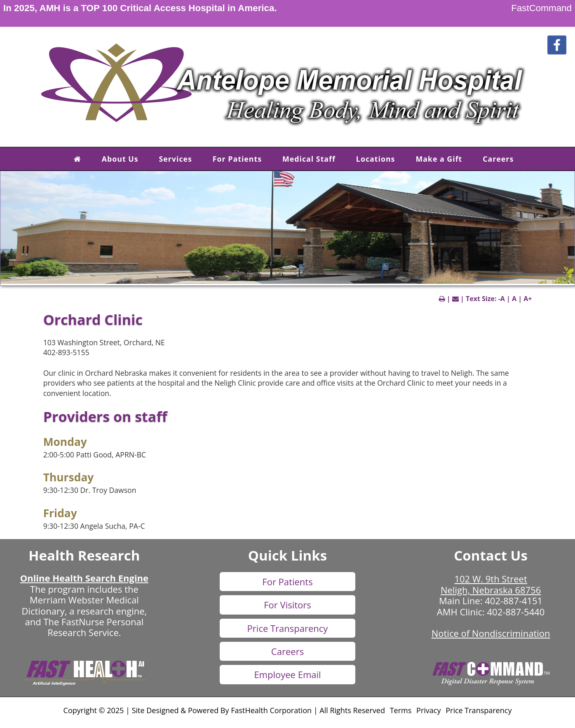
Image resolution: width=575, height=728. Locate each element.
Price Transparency (288, 628)
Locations (376, 159)
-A (502, 299)
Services (176, 159)
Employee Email (287, 674)
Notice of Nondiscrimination (491, 633)
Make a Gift (439, 159)
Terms (401, 710)
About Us (120, 159)
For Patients (237, 159)
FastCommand (541, 8)
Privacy (428, 710)
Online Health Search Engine (84, 578)
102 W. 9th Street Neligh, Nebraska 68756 (491, 584)
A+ (528, 299)
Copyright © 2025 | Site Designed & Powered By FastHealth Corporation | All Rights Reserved (224, 710)
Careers (498, 159)
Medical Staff (309, 159)
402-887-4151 (514, 601)
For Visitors (287, 605)
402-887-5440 (516, 612)
